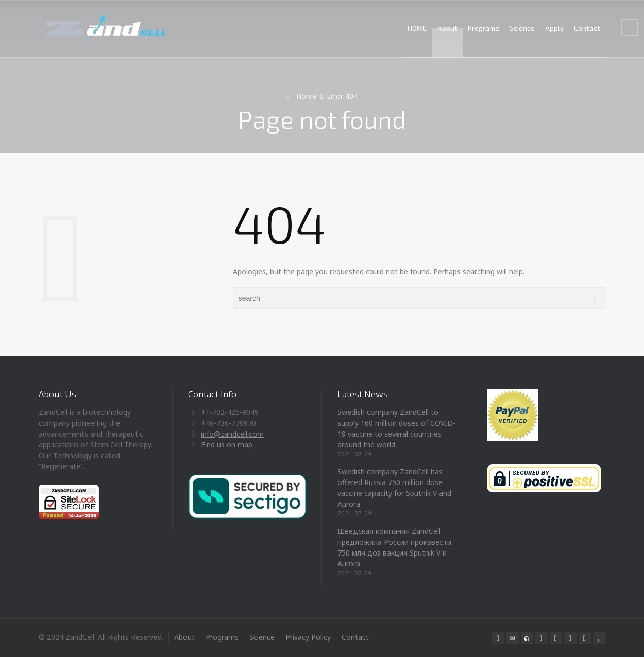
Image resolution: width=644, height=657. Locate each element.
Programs (484, 28)
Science (522, 28)
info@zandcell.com (232, 434)
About (447, 28)
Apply (554, 28)
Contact (587, 28)
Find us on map (227, 445)
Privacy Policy (308, 637)
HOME (417, 28)
